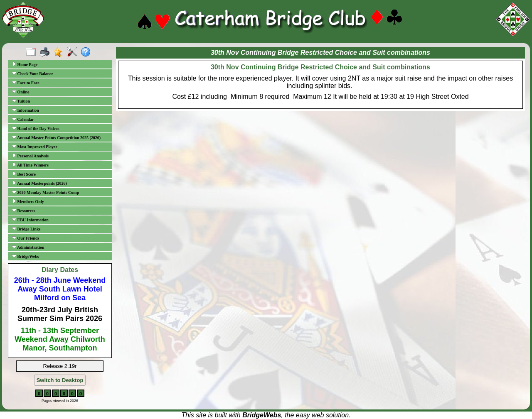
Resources (24, 211)
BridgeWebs (26, 256)
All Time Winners (30, 165)
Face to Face (26, 83)
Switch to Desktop (60, 380)
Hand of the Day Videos (36, 128)
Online (21, 92)
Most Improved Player (35, 147)
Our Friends (26, 238)
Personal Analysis (30, 156)
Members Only (28, 201)
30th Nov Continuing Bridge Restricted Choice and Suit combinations (320, 67)
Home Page (25, 64)
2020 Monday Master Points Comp (46, 192)
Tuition (21, 101)
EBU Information (30, 220)
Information (26, 110)
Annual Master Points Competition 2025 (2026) (56, 137)
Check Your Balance (33, 74)
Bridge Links (26, 229)
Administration (28, 247)
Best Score (24, 174)
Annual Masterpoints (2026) (39, 183)
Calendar (23, 119)
